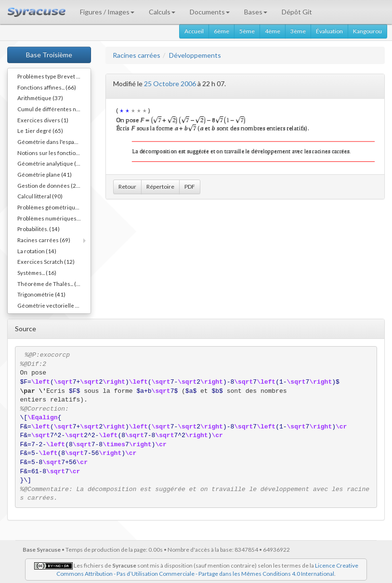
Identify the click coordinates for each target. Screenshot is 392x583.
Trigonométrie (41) (41, 294)
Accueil (194, 31)
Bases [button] (256, 12)
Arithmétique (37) (40, 98)
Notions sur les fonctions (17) (54, 153)
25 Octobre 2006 (170, 84)
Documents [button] (210, 12)
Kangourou (367, 31)
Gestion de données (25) (49, 185)
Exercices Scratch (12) (46, 261)
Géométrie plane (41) (45, 174)
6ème (222, 31)
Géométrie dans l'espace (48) (54, 142)
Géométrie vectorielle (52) (52, 305)
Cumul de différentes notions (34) (54, 109)
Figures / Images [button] (107, 12)
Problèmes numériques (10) (53, 218)
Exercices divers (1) (43, 120)
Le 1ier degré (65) (40, 130)
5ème (247, 31)
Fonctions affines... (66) (47, 87)
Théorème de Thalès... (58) (51, 284)
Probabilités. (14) (39, 229)
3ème (298, 31)
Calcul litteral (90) (40, 196)
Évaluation (329, 31)
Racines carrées (137, 55)
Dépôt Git (297, 12)
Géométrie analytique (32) (51, 163)
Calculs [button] (162, 12)
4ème (273, 31)
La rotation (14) (37, 251)
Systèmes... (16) (37, 272)
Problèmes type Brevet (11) (52, 76)
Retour (127, 187)
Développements (195, 55)
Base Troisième (49, 55)
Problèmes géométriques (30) (54, 207)
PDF (190, 187)
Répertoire (160, 187)
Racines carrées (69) (44, 240)
